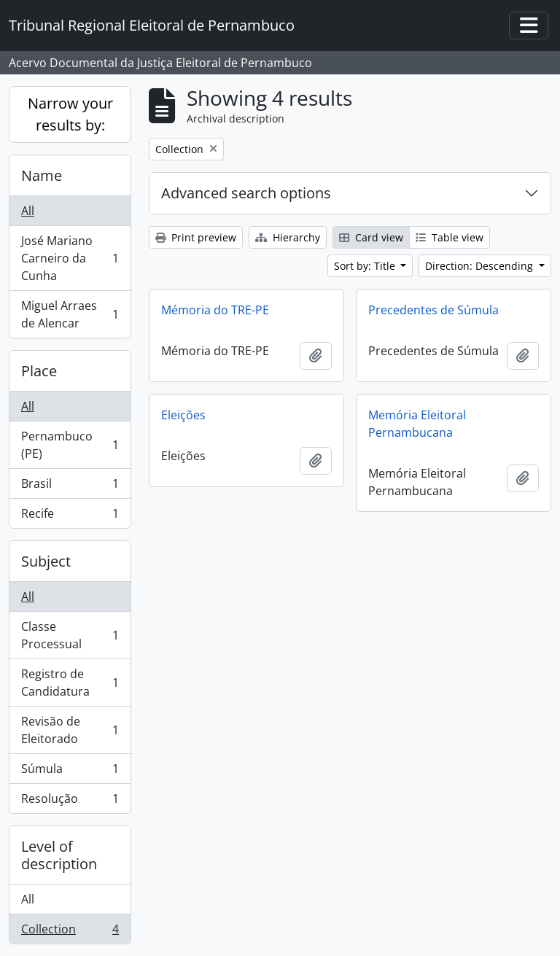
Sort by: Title (366, 266)
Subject (46, 561)
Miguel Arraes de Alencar (70, 314)
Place (39, 371)
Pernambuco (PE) (70, 445)
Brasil (70, 487)
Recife (70, 516)
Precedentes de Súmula (433, 310)
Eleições (183, 415)
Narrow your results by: (70, 114)
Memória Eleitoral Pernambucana (417, 424)
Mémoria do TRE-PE (215, 310)
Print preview (196, 237)
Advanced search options (246, 193)
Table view (450, 237)
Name (42, 175)
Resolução (70, 801)
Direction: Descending (481, 266)
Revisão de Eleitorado (70, 730)
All (28, 211)
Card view (371, 237)
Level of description (59, 855)
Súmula (70, 772)
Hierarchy (288, 237)
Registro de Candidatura (70, 683)
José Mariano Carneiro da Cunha (70, 258)
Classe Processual (70, 635)
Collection (70, 932)
